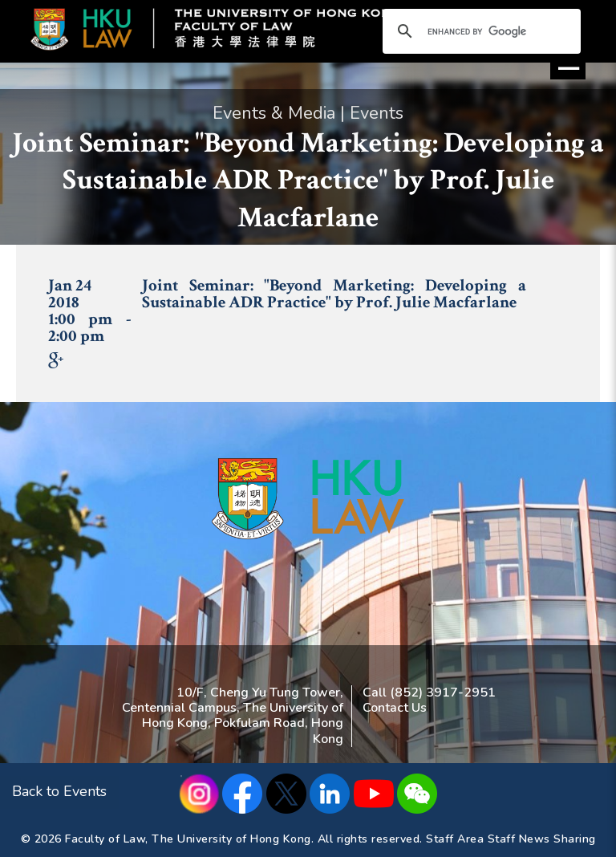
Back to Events (59, 791)
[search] (479, 32)
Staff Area (455, 839)
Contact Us (395, 708)
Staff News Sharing (542, 839)
